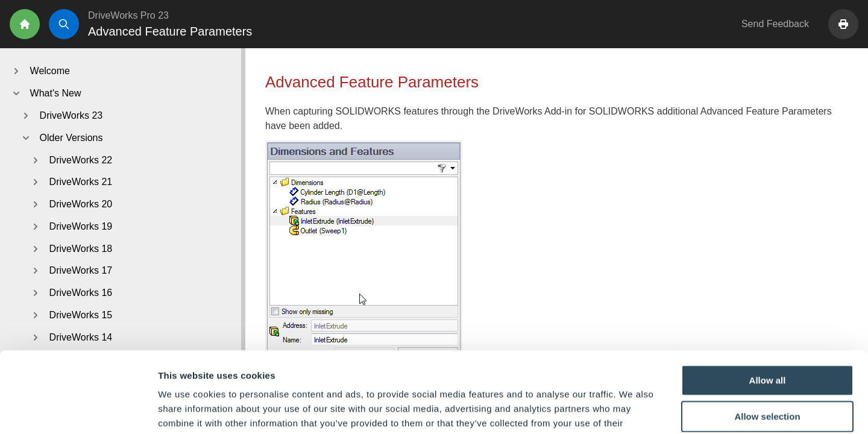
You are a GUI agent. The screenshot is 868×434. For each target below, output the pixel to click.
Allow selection (767, 340)
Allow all (768, 304)
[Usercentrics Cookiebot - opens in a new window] (78, 410)
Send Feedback (775, 24)
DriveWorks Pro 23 (128, 15)
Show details (633, 410)
